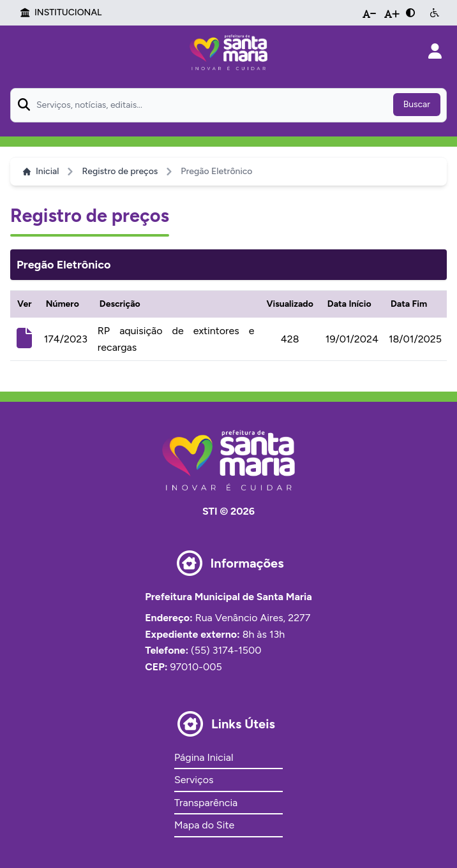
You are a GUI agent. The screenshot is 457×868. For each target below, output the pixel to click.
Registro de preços (120, 171)
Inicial (41, 171)
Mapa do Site (204, 825)
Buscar (417, 104)
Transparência (206, 803)
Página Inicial (204, 757)
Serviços (194, 780)
